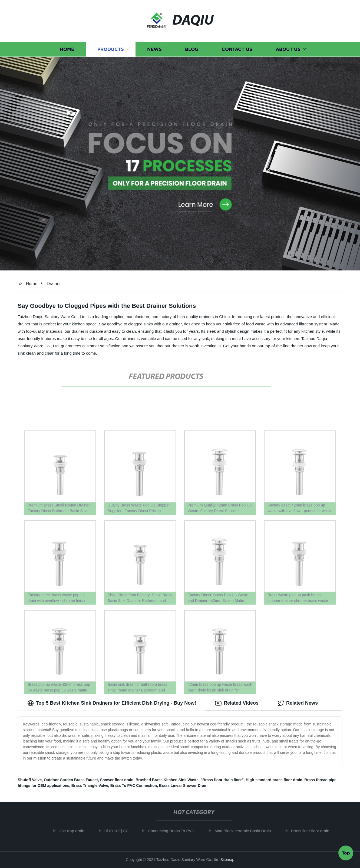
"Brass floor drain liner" (222, 780)
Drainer (54, 284)
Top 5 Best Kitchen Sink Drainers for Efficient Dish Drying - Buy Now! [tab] (112, 703)
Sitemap (227, 860)
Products (111, 49)
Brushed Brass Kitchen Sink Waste (167, 780)
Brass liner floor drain (313, 831)
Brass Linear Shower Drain (183, 786)
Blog (192, 49)
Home (67, 49)
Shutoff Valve (30, 780)
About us (288, 49)
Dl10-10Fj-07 (119, 831)
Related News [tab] (298, 703)
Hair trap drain (74, 831)
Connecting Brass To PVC (174, 831)
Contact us (237, 49)
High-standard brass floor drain (274, 780)
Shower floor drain (117, 780)
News (154, 49)
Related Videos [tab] (237, 703)
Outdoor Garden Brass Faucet (71, 780)
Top (346, 854)
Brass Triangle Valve (90, 786)
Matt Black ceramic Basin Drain (246, 831)
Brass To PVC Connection (134, 786)
